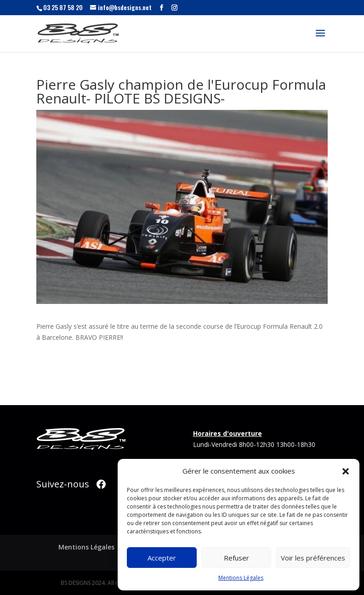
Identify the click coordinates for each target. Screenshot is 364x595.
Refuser (236, 558)
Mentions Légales (241, 578)
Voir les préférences (313, 558)
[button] (346, 471)
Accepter (162, 558)
